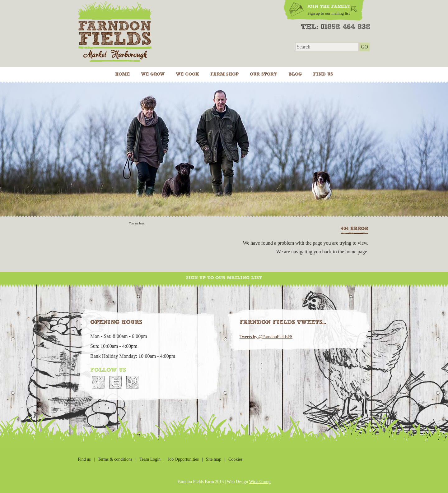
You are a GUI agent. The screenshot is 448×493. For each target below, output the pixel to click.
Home (122, 74)
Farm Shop (224, 74)
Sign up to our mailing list (224, 278)
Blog (295, 74)
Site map (214, 459)
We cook (187, 74)
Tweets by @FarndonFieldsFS (266, 337)
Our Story (264, 74)
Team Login (150, 459)
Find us (323, 74)
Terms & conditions (115, 459)
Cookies (236, 459)
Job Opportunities (183, 459)
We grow (153, 74)
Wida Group (260, 482)
